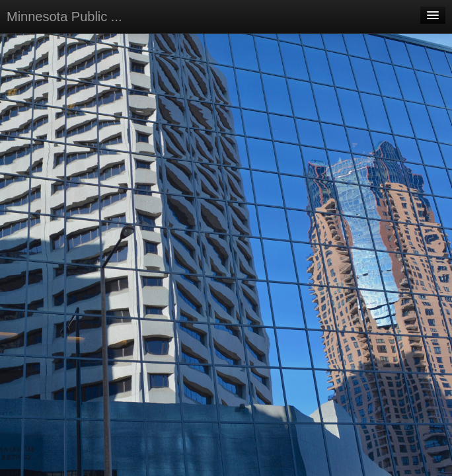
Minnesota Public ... (64, 17)
